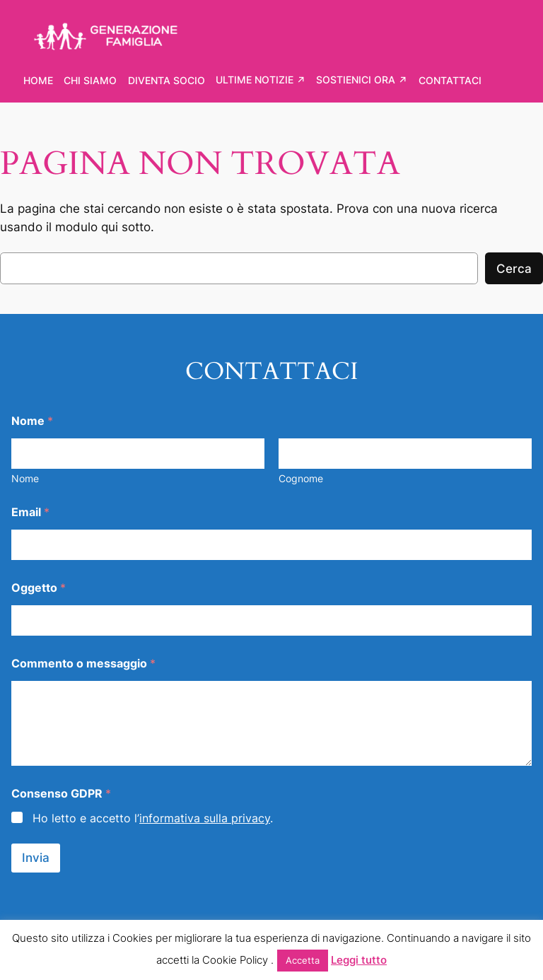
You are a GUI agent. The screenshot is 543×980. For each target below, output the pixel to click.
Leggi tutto (359, 960)
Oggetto (39, 588)
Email (30, 512)
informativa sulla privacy (205, 818)
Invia (36, 858)
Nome (25, 478)
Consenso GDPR (61, 794)
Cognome (301, 478)
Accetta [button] (303, 960)
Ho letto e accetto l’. (153, 818)
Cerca (514, 269)
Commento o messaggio (83, 664)
